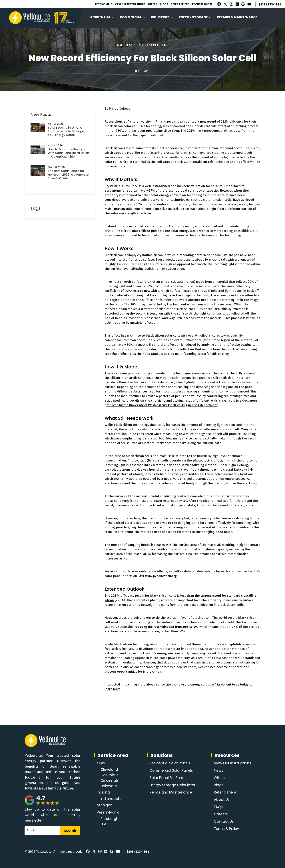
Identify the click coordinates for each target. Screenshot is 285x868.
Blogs (164, 4)
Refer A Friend (180, 4)
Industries (162, 17)
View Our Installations (130, 4)
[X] (225, 5)
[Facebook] (218, 5)
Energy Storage (195, 17)
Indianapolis (112, 799)
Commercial (133, 17)
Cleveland (110, 770)
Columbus (110, 775)
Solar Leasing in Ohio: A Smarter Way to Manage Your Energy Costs (66, 131)
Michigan (105, 805)
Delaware (109, 786)
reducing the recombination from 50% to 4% (166, 627)
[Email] (42, 831)
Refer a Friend (226, 792)
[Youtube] (249, 5)
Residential (102, 17)
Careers (220, 814)
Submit (70, 831)
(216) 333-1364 (270, 4)
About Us (221, 800)
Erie (104, 824)
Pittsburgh (110, 819)
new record (208, 122)
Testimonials (104, 4)
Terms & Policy (226, 829)
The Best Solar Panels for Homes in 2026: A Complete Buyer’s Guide (68, 175)
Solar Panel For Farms (168, 778)
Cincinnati (110, 781)
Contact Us (223, 822)
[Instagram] (231, 5)
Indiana (104, 792)
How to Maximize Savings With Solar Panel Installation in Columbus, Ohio (68, 153)
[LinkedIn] (237, 5)
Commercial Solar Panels (171, 771)
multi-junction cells (119, 209)
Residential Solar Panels (170, 763)
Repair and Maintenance (171, 792)
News (218, 771)
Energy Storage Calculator (173, 785)
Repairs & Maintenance (237, 17)
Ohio (101, 763)
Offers (153, 4)
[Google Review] (243, 5)
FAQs (217, 807)
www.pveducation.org (161, 576)
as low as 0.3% (227, 336)
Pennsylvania (109, 812)
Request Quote (202, 4)
